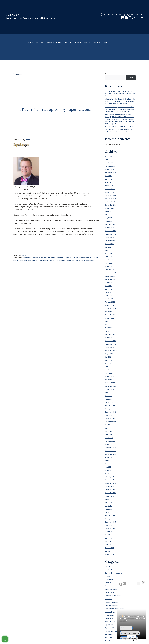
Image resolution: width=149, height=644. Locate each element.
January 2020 (110, 376)
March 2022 (109, 299)
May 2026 (108, 156)
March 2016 (109, 512)
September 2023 (111, 241)
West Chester (89, 260)
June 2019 (109, 396)
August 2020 (110, 354)
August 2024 (110, 208)
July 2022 (108, 286)
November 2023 (111, 234)
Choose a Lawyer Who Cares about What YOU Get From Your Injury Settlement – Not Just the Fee (120, 93)
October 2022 (110, 276)
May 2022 (108, 292)
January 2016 (110, 519)
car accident (27, 258)
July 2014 (108, 551)
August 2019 (109, 389)
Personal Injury (43, 260)
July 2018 (108, 425)
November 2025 (111, 173)
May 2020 (108, 363)
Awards (24, 255)
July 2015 (108, 535)
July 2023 (108, 247)
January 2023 (110, 266)
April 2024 (109, 221)
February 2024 (110, 224)
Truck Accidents (111, 641)
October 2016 (110, 490)
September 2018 (111, 422)
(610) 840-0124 (109, 15)
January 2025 (110, 192)
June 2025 (109, 179)
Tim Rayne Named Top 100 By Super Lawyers (52, 109)
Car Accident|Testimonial (114, 573)
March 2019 (109, 402)
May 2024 (108, 218)
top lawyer (80, 260)
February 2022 (110, 302)
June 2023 (109, 250)
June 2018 (109, 428)
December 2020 (111, 341)
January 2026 (110, 169)
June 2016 (109, 503)
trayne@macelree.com (131, 15)
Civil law (108, 576)
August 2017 (109, 457)
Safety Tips (109, 618)
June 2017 (109, 464)
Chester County (38, 258)
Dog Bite (108, 583)
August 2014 (109, 548)
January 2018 (110, 444)
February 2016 (110, 516)
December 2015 (110, 522)
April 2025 (108, 182)
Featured (108, 586)
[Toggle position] (139, 583)
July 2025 (108, 176)
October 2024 (110, 202)
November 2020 (111, 344)
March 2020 (109, 370)
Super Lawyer (53, 260)
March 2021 (109, 331)
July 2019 (108, 393)
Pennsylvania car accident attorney (67, 258)
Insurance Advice (111, 589)
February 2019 (110, 406)
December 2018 (110, 412)
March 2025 (109, 186)
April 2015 (108, 545)
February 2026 (110, 166)
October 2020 (110, 347)
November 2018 (111, 415)
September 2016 (111, 493)
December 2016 (110, 483)
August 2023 (109, 244)
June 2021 (109, 321)
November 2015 (110, 525)
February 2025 (110, 189)
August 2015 (109, 532)
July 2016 (108, 499)
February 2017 (110, 477)
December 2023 (110, 231)
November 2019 (111, 380)
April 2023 (108, 257)
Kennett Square (49, 258)
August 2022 (109, 283)
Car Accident (110, 570)
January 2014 (110, 554)
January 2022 (110, 305)
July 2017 (108, 461)
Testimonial (109, 634)
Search (107, 74)
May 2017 (108, 467)
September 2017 (111, 454)
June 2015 (109, 538)
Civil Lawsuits (110, 579)
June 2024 (109, 215)
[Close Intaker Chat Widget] (143, 583)
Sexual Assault (110, 621)
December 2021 (110, 308)
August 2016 (109, 496)
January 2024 (110, 228)
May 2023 (108, 253)
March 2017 (109, 473)
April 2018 (108, 435)
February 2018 (110, 441)
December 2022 (110, 270)
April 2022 (108, 296)
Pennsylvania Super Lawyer (28, 260)
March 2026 (109, 163)
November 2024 (111, 199)
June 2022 (109, 289)
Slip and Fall (109, 625)
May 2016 (108, 506)
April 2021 (108, 328)
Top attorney (71, 260)
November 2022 (111, 273)
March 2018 (109, 438)
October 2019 (110, 383)
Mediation (108, 599)
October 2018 (110, 418)
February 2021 (110, 334)
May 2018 (108, 431)
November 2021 (110, 312)
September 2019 (111, 386)
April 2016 (108, 509)
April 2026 (108, 160)
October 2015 (110, 528)
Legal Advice (109, 592)
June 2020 (109, 360)
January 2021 (109, 338)
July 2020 (108, 357)
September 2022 (111, 279)
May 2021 (108, 325)
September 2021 (111, 315)
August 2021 (109, 318)
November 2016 (111, 486)
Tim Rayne (12, 15)
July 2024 (108, 211)
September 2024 (111, 205)
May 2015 (108, 541)
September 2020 (111, 351)
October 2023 (110, 237)
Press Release (110, 615)
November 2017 (110, 451)
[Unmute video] (115, 583)
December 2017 (110, 448)
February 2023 (110, 263)
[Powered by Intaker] (133, 640)
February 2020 (110, 373)
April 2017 (108, 470)
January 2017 (109, 480)
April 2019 (108, 399)
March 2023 (109, 260)
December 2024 (111, 195)
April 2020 (108, 367)
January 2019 (110, 409)
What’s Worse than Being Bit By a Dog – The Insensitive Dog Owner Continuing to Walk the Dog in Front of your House (120, 101)
